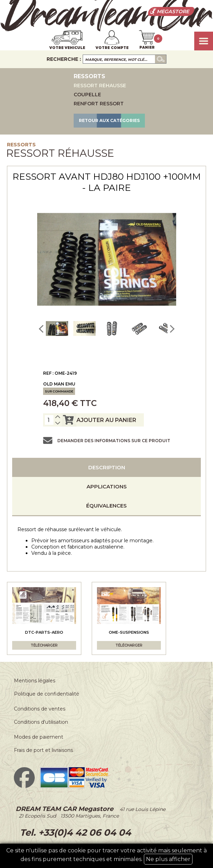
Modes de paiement (39, 737)
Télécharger (44, 645)
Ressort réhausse (100, 86)
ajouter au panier (98, 420)
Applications (107, 486)
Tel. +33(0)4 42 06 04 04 (74, 833)
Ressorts (21, 145)
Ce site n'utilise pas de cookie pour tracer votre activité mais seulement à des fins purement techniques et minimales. (106, 856)
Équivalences (106, 506)
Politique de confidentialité (47, 694)
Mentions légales (35, 681)
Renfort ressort (99, 104)
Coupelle (87, 95)
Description (107, 467)
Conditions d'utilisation (41, 722)
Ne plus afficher (168, 859)
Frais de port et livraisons (43, 750)
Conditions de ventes (40, 709)
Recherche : (64, 59)
